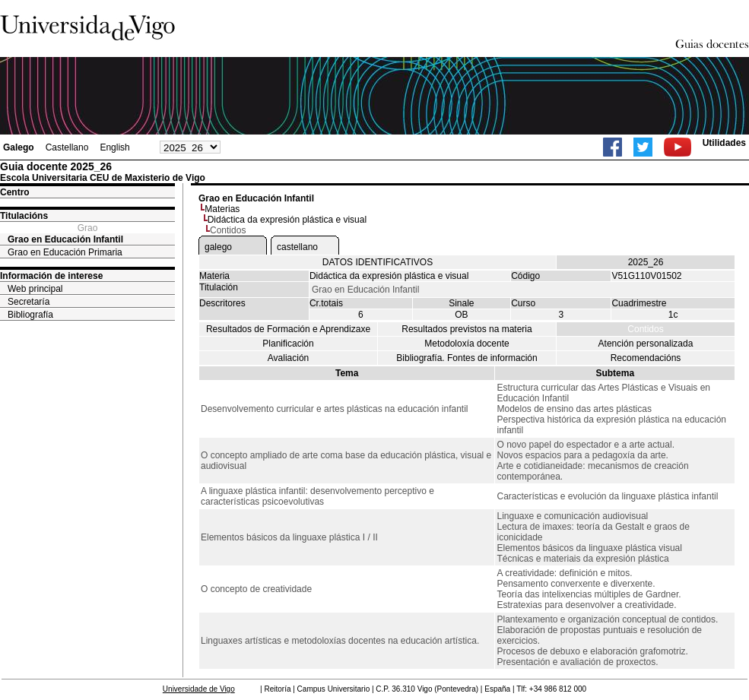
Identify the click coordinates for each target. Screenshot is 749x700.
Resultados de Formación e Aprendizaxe (288, 329)
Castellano (67, 147)
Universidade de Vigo (199, 689)
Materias (222, 209)
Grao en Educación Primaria (65, 252)
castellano (297, 247)
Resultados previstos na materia (467, 329)
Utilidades (724, 143)
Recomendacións (646, 358)
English (114, 147)
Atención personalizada (646, 344)
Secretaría (29, 302)
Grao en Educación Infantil (65, 239)
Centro (15, 192)
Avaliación (288, 358)
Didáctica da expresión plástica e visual (287, 220)
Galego (19, 147)
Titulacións (24, 216)
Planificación (288, 344)
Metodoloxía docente (467, 344)
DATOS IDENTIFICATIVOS (378, 262)
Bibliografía (30, 315)
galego (218, 247)
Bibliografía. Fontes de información (467, 358)
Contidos (645, 329)
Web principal (35, 289)
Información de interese (51, 276)
